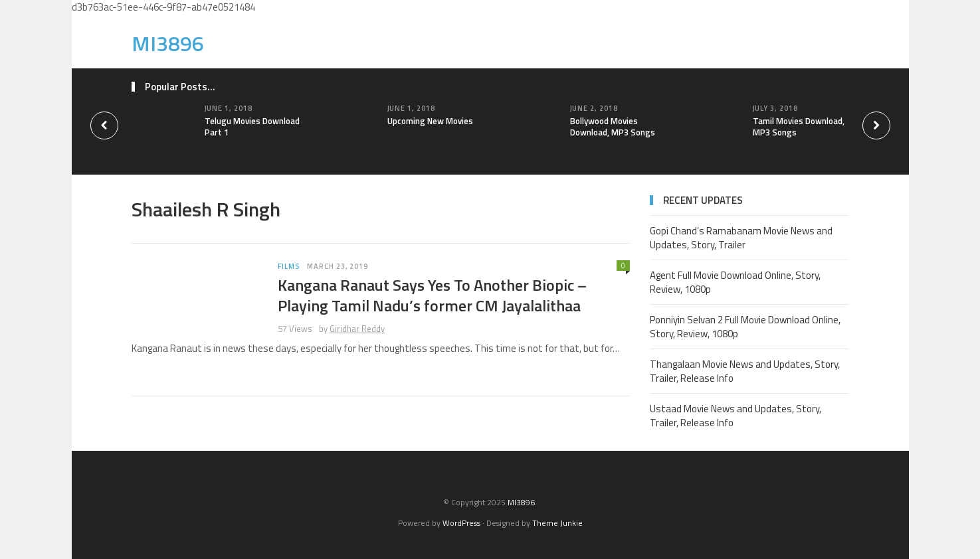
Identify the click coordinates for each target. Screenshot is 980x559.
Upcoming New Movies (430, 121)
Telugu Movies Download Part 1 (252, 126)
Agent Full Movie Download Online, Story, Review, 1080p (735, 282)
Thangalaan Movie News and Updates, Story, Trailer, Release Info (745, 371)
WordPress (461, 523)
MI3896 (168, 43)
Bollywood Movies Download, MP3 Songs (613, 126)
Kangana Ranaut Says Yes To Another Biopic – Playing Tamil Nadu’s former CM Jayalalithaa (432, 295)
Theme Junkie (557, 523)
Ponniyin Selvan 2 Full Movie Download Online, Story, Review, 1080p (745, 327)
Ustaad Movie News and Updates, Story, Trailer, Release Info (735, 416)
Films (289, 266)
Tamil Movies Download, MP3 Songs (799, 126)
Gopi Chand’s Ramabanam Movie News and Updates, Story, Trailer (741, 238)
